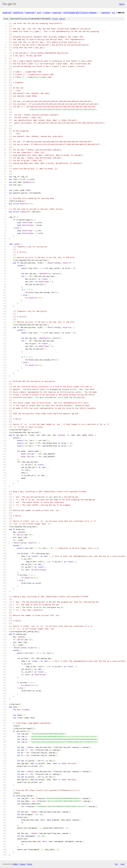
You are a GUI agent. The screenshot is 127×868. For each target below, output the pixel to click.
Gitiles (15, 864)
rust (39, 12)
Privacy (22, 864)
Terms (29, 864)
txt (116, 864)
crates (47, 12)
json (122, 864)
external (30, 12)
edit (62, 19)
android (7, 12)
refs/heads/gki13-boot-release (80, 12)
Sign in (122, 4)
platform (18, 12)
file (55, 19)
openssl (57, 12)
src (114, 12)
